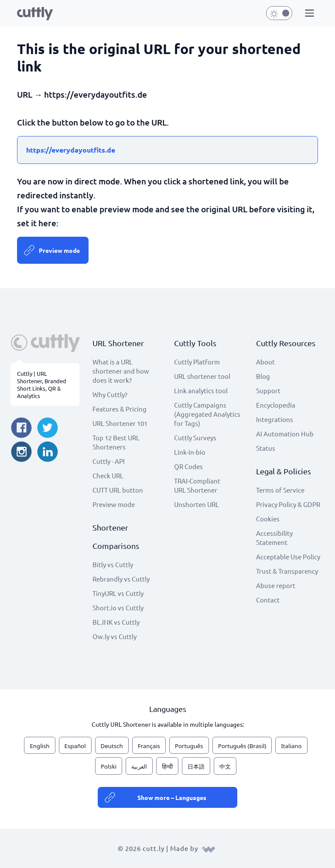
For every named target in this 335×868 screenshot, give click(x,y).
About (265, 362)
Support (268, 390)
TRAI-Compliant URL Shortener (197, 485)
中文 (225, 766)
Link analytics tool (201, 390)
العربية (139, 766)
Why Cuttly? (110, 394)
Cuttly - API (109, 461)
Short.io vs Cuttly (118, 608)
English (39, 746)
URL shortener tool (202, 376)
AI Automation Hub (285, 434)
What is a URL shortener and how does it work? (121, 371)
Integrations (275, 419)
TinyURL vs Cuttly (118, 593)
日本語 (196, 766)
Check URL (108, 475)
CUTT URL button (118, 490)
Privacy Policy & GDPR (288, 504)
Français (149, 746)
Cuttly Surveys (195, 437)
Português (189, 746)
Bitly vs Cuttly (113, 564)
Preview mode (59, 250)
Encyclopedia (276, 405)
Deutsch (112, 746)
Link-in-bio (190, 452)
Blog (263, 376)
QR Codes (188, 466)
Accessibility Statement (274, 538)
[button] (308, 14)
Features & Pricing (120, 409)
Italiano (291, 746)
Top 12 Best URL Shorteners (116, 442)
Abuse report (276, 585)
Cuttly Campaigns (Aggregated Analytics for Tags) (207, 414)
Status (266, 448)
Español (75, 746)
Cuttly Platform (197, 362)
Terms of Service (280, 490)
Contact (268, 600)
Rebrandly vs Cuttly (121, 579)
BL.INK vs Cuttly (116, 622)
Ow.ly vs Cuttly (115, 636)
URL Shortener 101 (120, 423)
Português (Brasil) (242, 746)
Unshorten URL (197, 504)
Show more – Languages (172, 797)
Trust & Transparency (287, 571)
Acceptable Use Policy (288, 557)
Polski (109, 766)
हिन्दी (167, 766)
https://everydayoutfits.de (71, 150)
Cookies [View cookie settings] (268, 519)
